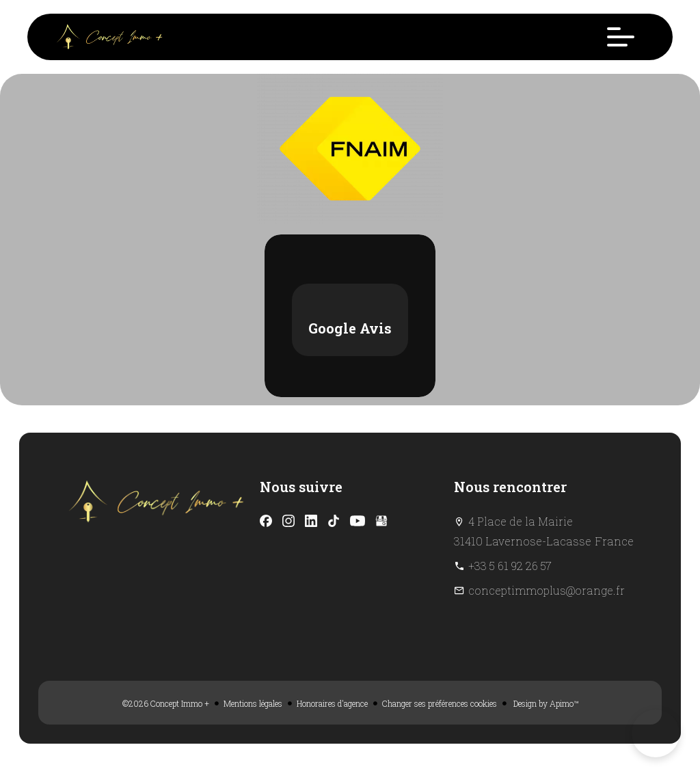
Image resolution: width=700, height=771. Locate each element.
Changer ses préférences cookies (440, 703)
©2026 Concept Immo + (166, 703)
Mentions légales (253, 703)
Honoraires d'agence (332, 703)
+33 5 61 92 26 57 (510, 566)
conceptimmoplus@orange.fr (547, 590)
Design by (545, 703)
